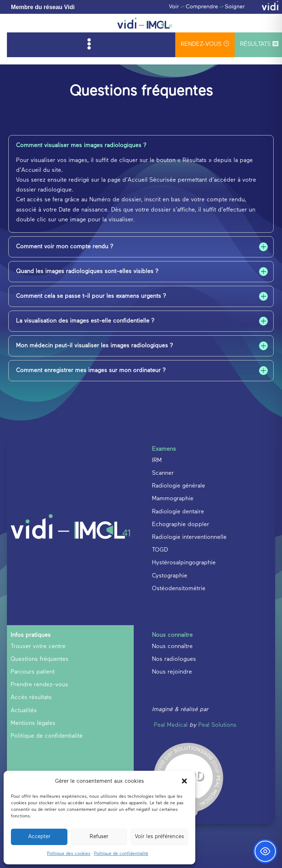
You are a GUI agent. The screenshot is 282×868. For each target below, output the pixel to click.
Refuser (99, 837)
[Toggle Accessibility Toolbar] (265, 851)
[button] (184, 781)
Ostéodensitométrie (179, 589)
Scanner (163, 473)
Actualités (24, 711)
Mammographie (173, 499)
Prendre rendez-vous (39, 685)
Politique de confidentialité (121, 854)
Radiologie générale (179, 486)
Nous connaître (172, 647)
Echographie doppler (181, 525)
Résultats (259, 44)
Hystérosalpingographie (184, 563)
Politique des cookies (69, 854)
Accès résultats (31, 698)
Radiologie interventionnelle (189, 537)
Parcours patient (33, 672)
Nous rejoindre (172, 672)
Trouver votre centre (38, 647)
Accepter (39, 837)
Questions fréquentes (40, 659)
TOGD (160, 550)
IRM (157, 461)
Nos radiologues (174, 659)
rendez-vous (205, 44)
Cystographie (170, 576)
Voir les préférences (159, 837)
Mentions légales (33, 723)
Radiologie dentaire (178, 512)
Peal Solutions (217, 725)
